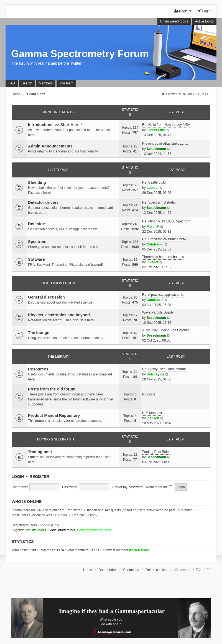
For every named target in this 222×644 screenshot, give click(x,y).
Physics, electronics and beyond (59, 315)
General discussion (46, 297)
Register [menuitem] (183, 11)
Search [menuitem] (27, 83)
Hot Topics (58, 170)
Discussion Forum (58, 283)
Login (18, 477)
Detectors (37, 224)
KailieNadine (139, 550)
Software (36, 259)
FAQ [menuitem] (12, 83)
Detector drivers (43, 202)
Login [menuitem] (204, 11)
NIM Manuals (152, 413)
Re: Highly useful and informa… (166, 369)
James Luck (156, 130)
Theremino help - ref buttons (163, 257)
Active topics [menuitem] (204, 21)
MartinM (153, 227)
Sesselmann (156, 149)
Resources (38, 369)
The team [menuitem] (66, 83)
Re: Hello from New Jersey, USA (166, 125)
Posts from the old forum (52, 389)
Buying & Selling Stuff (58, 439)
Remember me (159, 487)
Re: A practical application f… (164, 295)
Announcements (58, 112)
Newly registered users (94, 530)
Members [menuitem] (46, 83)
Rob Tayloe (155, 374)
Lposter (153, 188)
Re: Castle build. (154, 182)
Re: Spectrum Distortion (160, 202)
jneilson (153, 418)
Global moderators (61, 530)
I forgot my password (127, 487)
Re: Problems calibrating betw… (166, 239)
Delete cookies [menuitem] (156, 570)
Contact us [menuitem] (131, 570)
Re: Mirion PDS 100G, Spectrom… (168, 221)
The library (58, 357)
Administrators (35, 530)
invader (153, 262)
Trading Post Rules (156, 452)
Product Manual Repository (54, 415)
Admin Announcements (50, 146)
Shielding (37, 182)
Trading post (40, 452)
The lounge (39, 333)
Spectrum (37, 242)
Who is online (27, 502)
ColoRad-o (155, 244)
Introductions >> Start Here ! (55, 125)
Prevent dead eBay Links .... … (165, 144)
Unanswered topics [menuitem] (174, 21)
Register (40, 477)
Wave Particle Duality (158, 312)
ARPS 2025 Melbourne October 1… (169, 330)
